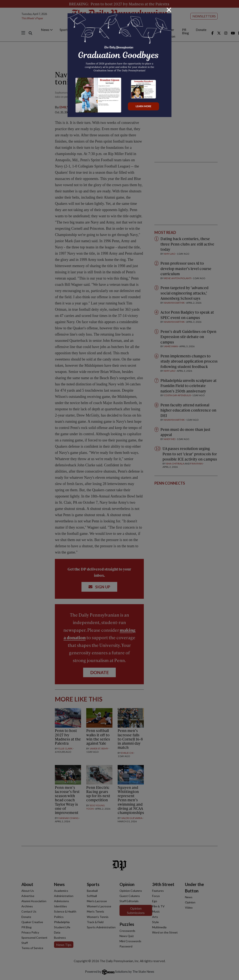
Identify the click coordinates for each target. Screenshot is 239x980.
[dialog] (119, 490)
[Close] (169, 10)
